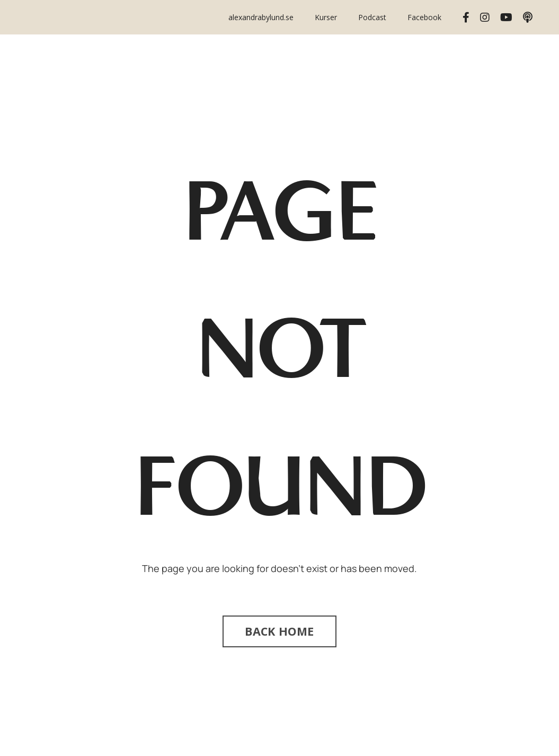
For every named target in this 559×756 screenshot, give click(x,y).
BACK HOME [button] (279, 631)
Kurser (326, 17)
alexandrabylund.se (261, 17)
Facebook (424, 17)
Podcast (372, 17)
